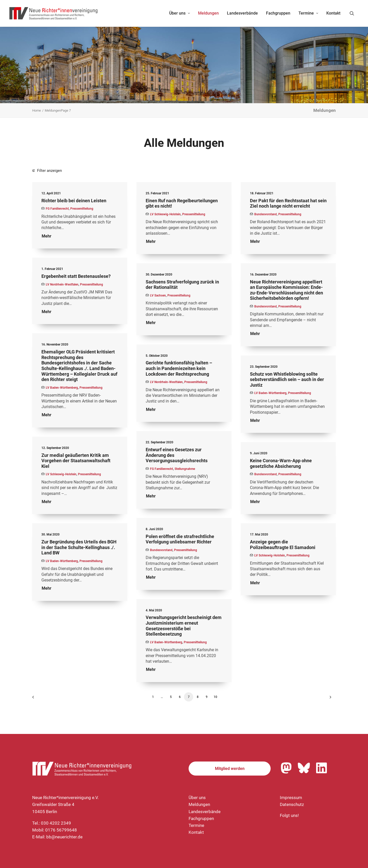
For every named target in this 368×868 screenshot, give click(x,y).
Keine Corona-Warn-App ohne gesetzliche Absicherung (281, 463)
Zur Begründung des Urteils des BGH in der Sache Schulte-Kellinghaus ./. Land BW (79, 547)
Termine (308, 13)
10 (215, 697)
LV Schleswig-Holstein (165, 214)
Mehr (47, 236)
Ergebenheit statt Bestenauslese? (76, 276)
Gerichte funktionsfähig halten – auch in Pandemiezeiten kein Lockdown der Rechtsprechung (179, 368)
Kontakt (333, 13)
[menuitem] (180, 13)
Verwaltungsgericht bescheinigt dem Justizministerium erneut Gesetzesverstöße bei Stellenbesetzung (184, 626)
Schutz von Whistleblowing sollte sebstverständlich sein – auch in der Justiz (287, 379)
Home (37, 110)
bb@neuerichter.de (64, 837)
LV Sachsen (158, 295)
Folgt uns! (289, 815)
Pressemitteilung (82, 209)
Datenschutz (292, 804)
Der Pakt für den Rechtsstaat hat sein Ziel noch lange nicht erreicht (288, 203)
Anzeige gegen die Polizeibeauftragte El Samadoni (283, 545)
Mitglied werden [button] (230, 769)
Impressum (291, 798)
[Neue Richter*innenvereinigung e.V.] (54, 13)
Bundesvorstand (266, 214)
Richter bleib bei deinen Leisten (74, 201)
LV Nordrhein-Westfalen (62, 284)
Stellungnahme (185, 469)
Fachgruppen (278, 13)
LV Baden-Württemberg (62, 388)
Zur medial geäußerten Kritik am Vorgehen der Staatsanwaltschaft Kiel (76, 461)
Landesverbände (242, 13)
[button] (354, 13)
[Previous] (39, 699)
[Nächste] (329, 699)
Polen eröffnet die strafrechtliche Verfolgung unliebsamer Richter (180, 539)
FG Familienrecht (57, 209)
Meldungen (208, 13)
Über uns (180, 13)
